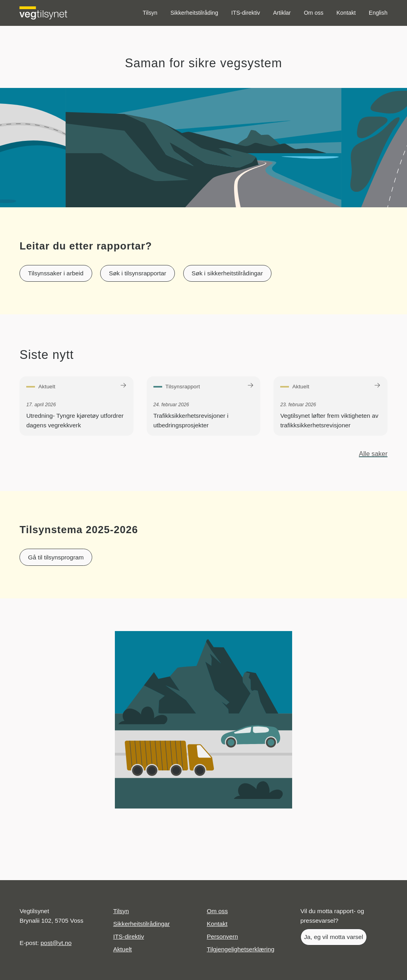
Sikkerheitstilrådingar (142, 924)
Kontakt (346, 13)
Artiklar (282, 13)
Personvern (222, 936)
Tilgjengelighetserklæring (240, 949)
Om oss (313, 13)
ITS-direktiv (246, 13)
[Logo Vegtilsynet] (43, 13)
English (378, 13)
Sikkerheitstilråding (194, 13)
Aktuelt (123, 949)
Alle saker (373, 454)
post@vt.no (56, 943)
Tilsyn (150, 13)
